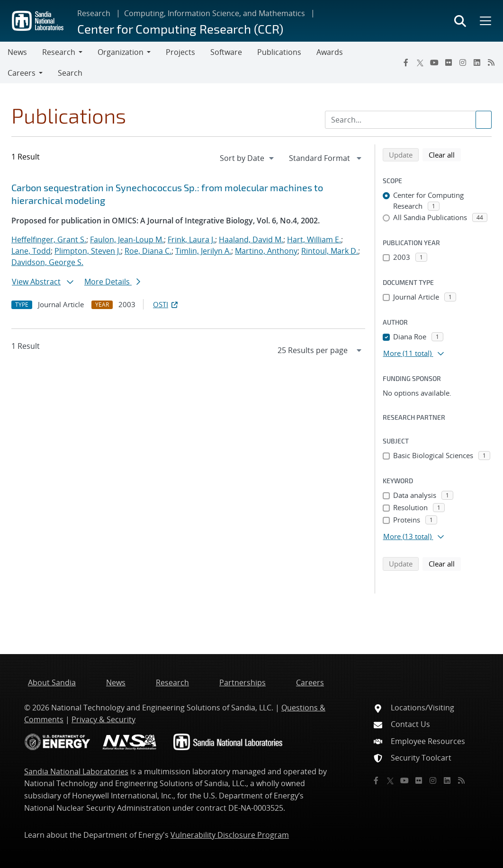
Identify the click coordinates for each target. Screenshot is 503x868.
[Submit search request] (484, 120)
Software (226, 52)
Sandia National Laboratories (76, 771)
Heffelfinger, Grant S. (49, 239)
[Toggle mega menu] (485, 21)
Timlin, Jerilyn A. (203, 251)
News (17, 52)
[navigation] (248, 158)
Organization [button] (121, 52)
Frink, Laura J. (191, 239)
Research (94, 13)
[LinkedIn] (477, 62)
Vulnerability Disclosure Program (230, 835)
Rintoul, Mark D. (330, 251)
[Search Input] (408, 120)
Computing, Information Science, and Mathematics (215, 13)
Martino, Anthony (266, 251)
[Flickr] (449, 62)
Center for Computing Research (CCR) (180, 29)
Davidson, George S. (47, 262)
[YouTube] (434, 62)
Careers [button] (22, 73)
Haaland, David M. (251, 239)
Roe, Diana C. (148, 251)
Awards (330, 52)
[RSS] (491, 62)
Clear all (445, 154)
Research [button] (59, 52)
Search (70, 73)
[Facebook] (406, 62)
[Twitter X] (420, 62)
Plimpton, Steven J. (88, 251)
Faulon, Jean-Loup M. (127, 239)
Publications (279, 52)
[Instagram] (463, 62)
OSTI (166, 304)
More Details (112, 282)
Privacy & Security (103, 719)
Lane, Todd (31, 251)
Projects (180, 52)
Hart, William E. (314, 239)
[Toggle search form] (460, 21)
